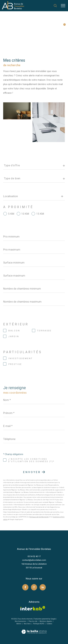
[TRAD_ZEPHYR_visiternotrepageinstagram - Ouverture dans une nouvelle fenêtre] (34, 587)
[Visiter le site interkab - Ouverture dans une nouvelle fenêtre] (33, 608)
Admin (19, 624)
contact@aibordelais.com (34, 560)
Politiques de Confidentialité (39, 517)
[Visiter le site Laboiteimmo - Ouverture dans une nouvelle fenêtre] (34, 630)
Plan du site (33, 621)
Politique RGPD (39, 624)
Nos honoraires (20, 621)
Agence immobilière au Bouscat (20, 25)
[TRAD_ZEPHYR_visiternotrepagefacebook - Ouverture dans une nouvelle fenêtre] (25, 587)
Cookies (49, 624)
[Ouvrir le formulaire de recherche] (55, 6)
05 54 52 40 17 (34, 556)
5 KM (11, 214)
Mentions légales (46, 621)
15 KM (40, 214)
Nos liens (27, 624)
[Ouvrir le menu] (63, 6)
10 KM (25, 214)
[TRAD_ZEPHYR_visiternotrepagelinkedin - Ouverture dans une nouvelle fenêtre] (43, 587)
